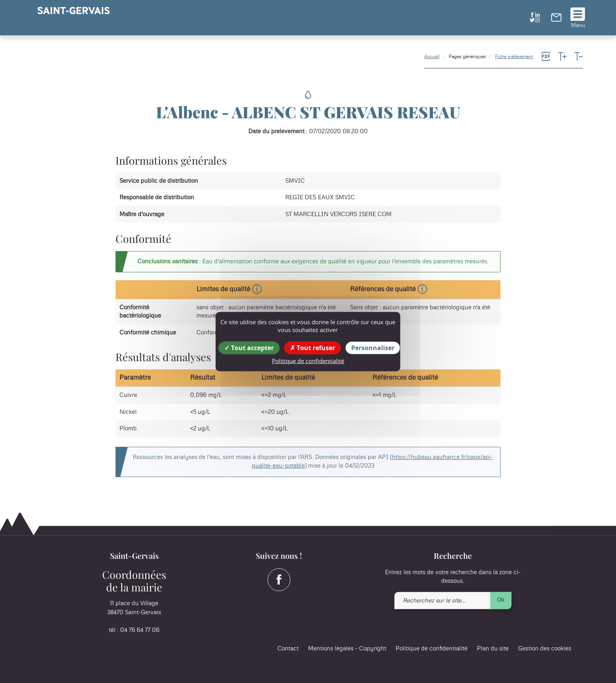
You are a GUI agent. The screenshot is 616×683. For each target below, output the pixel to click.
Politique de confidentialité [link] (308, 361)
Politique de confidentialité (432, 649)
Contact (288, 649)
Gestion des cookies (545, 649)
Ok (501, 600)
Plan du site (493, 649)
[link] (556, 19)
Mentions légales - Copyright (347, 649)
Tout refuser (313, 348)
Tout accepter (249, 348)
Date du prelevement (276, 131)
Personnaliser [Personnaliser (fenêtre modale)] (373, 348)
